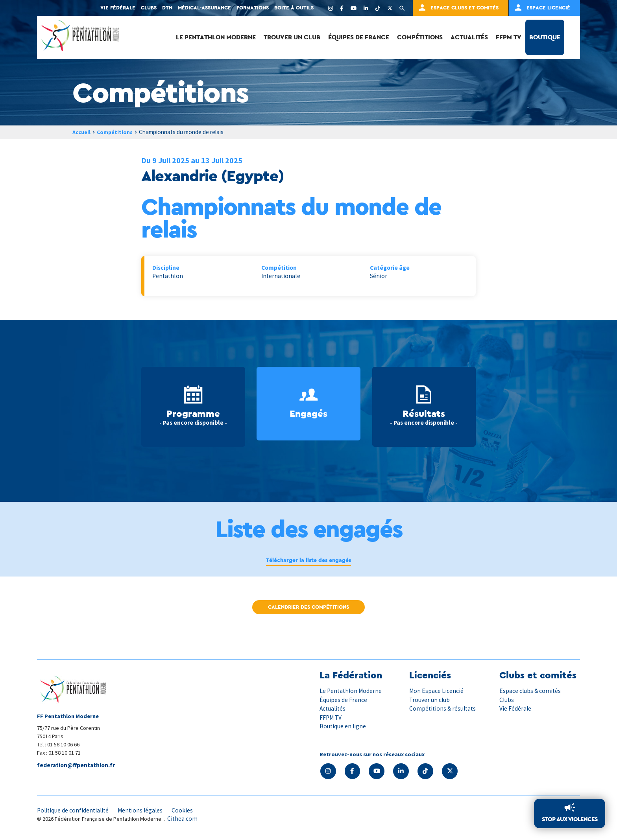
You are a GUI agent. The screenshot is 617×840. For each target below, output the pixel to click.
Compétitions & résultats (444, 709)
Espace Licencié (548, 8)
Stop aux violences (568, 819)
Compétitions (420, 37)
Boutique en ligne (343, 726)
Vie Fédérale (515, 709)
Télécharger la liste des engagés (308, 561)
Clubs (149, 8)
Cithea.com (183, 820)
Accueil (82, 132)
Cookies (186, 811)
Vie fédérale (118, 8)
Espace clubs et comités (465, 8)
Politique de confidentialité (74, 811)
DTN (167, 8)
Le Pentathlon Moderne (216, 37)
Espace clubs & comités (531, 691)
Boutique (545, 37)
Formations (253, 8)
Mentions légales (143, 811)
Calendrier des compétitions (308, 608)
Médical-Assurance (204, 8)
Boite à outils (294, 8)
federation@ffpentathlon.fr (77, 766)
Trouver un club (292, 37)
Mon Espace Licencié (437, 691)
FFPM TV (509, 37)
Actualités (469, 37)
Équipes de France (359, 37)
